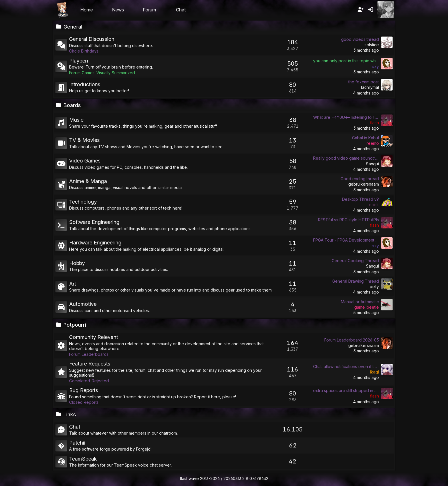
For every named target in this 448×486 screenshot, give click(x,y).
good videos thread (360, 39)
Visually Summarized (116, 73)
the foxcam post (364, 82)
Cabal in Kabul (365, 138)
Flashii (62, 10)
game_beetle (367, 307)
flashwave (189, 478)
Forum (149, 10)
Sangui (372, 164)
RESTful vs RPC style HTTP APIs (348, 220)
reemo (373, 143)
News (118, 10)
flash (374, 123)
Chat (181, 10)
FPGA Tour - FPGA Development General (346, 240)
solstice (372, 45)
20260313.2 (234, 478)
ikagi (374, 372)
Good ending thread (360, 179)
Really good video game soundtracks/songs (346, 158)
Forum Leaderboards (89, 354)
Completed (80, 381)
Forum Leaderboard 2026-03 (352, 340)
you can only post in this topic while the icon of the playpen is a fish (346, 61)
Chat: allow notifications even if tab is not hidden (346, 366)
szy (376, 66)
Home (87, 10)
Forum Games (82, 73)
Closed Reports (84, 402)
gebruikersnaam (364, 184)
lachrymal (370, 87)
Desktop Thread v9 (360, 199)
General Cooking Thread (355, 261)
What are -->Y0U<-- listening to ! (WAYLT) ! (346, 117)
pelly (374, 287)
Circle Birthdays (84, 51)
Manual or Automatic (360, 302)
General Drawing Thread (356, 281)
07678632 (259, 478)
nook (374, 205)
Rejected (100, 381)
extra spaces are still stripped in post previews (346, 390)
